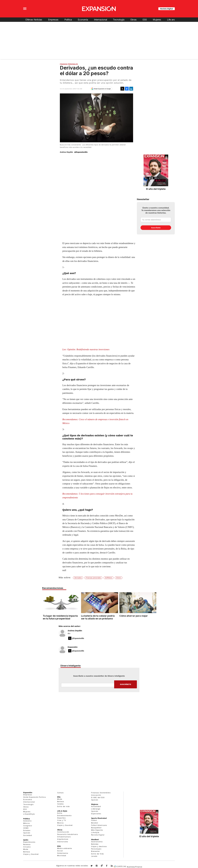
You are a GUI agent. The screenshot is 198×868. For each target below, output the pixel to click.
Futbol (94, 820)
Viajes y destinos (99, 846)
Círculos (27, 847)
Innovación (96, 795)
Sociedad (28, 835)
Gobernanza (63, 853)
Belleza (27, 852)
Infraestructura (64, 837)
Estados (27, 830)
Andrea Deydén (75, 631)
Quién (26, 840)
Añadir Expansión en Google (102, 89)
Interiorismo (63, 842)
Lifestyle (95, 832)
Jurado (94, 856)
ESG (145, 20)
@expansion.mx (102, 866)
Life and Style (174, 20)
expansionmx (93, 866)
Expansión (73, 647)
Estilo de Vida (97, 854)
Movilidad (62, 856)
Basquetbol (96, 828)
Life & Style (62, 811)
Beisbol (95, 823)
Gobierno (27, 821)
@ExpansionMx (81, 152)
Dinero (119, 578)
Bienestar (96, 851)
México (27, 823)
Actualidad (96, 806)
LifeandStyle (29, 814)
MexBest (95, 839)
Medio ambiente (65, 848)
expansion (114, 866)
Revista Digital (167, 9)
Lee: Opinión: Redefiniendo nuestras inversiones (86, 349)
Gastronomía (97, 842)
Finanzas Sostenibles (101, 793)
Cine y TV (62, 820)
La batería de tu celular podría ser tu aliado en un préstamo (97, 617)
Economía (83, 20)
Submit (126, 684)
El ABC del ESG (98, 797)
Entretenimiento (64, 816)
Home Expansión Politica (34, 797)
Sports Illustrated (99, 818)
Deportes (61, 818)
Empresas (53, 20)
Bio (69, 633)
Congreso (28, 826)
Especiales (96, 814)
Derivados (78, 578)
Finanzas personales (93, 578)
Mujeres (157, 20)
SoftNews (109, 578)
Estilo (60, 813)
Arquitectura (63, 839)
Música (60, 823)
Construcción (63, 832)
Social (60, 851)
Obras (133, 20)
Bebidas (95, 844)
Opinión (27, 833)
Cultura (60, 793)
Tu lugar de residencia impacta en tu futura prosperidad (60, 617)
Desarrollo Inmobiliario (68, 834)
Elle (59, 797)
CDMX (26, 828)
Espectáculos (29, 842)
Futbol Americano (99, 825)
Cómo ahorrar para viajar (133, 616)
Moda (26, 849)
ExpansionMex (109, 866)
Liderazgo (96, 809)
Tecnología (119, 20)
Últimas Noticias (34, 20)
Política (68, 20)
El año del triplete (156, 189)
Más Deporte (97, 830)
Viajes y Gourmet (31, 854)
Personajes (96, 849)
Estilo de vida (63, 806)
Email (88, 685)
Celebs (60, 804)
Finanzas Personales (69, 64)
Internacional (101, 20)
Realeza (27, 844)
